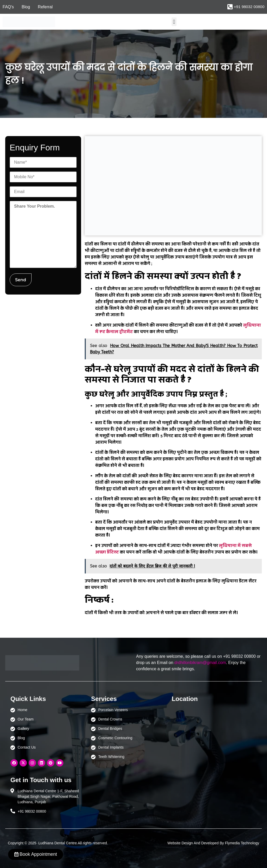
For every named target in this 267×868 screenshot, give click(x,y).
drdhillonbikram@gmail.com (200, 663)
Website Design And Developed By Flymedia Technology (213, 843)
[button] (174, 22)
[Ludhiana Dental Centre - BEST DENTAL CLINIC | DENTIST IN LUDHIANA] (207, 732)
